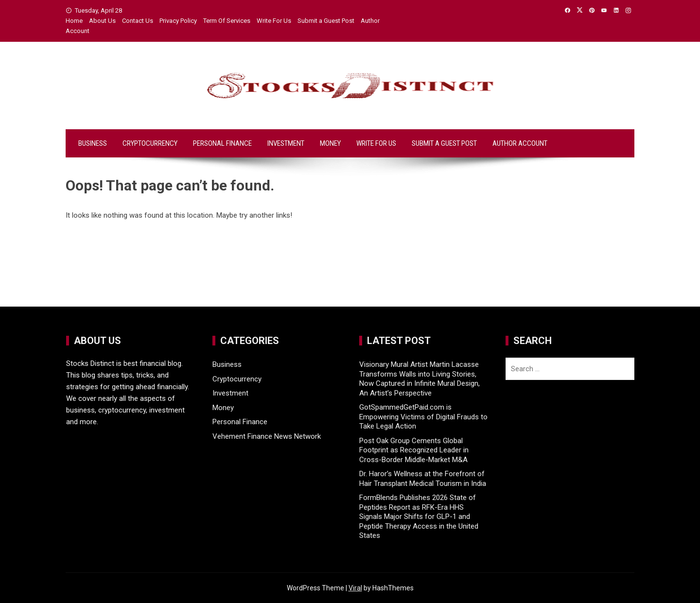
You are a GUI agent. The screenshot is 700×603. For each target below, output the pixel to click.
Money (330, 143)
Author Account (520, 143)
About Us (102, 21)
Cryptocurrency (150, 143)
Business (93, 143)
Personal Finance (222, 143)
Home (74, 21)
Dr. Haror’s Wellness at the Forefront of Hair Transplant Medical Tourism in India (423, 479)
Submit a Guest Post (326, 21)
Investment (286, 143)
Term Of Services (227, 21)
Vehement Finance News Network (267, 436)
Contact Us (138, 21)
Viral (355, 588)
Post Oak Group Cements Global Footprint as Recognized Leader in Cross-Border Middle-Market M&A (414, 450)
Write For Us (274, 21)
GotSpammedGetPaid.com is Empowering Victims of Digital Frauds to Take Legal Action (423, 417)
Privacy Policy (178, 21)
